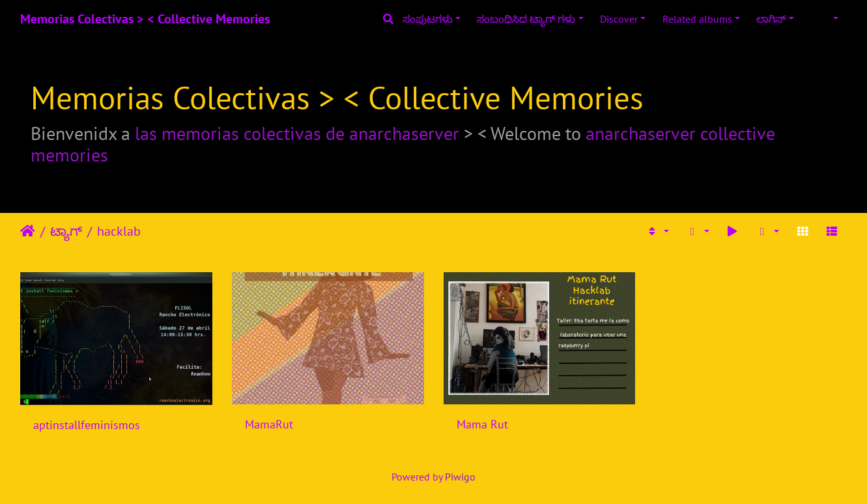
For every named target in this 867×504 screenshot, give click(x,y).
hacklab (119, 231)
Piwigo (460, 477)
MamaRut (269, 424)
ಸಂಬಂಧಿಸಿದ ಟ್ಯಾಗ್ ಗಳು (526, 19)
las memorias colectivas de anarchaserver (297, 133)
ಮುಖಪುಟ (28, 231)
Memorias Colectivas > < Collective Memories (145, 19)
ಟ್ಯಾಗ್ (66, 231)
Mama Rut (482, 424)
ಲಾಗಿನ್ (771, 19)
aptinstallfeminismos (87, 425)
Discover (619, 19)
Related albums (697, 19)
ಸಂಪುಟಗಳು (428, 19)
